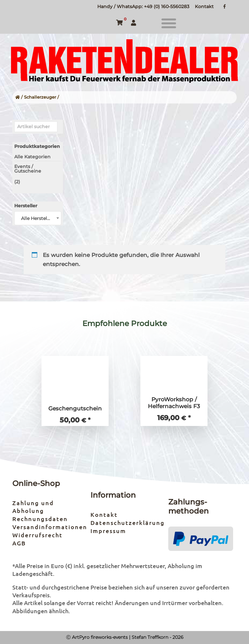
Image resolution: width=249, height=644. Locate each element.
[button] (169, 23)
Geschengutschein (75, 408)
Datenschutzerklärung (128, 522)
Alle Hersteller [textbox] (37, 218)
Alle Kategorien (32, 157)
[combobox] (38, 218)
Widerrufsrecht (37, 535)
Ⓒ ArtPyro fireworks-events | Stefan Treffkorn (117, 637)
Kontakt (204, 6)
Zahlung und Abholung (33, 507)
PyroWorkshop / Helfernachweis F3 (174, 403)
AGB (19, 543)
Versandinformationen (50, 527)
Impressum (108, 531)
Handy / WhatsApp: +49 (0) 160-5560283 (143, 6)
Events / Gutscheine (28, 169)
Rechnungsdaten (40, 519)
